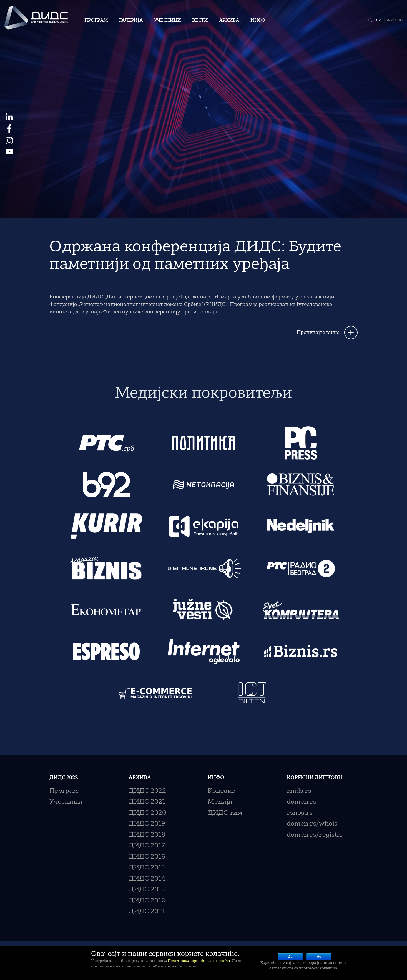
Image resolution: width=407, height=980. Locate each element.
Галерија (131, 21)
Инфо (258, 21)
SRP (389, 21)
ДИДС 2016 (147, 857)
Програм (96, 21)
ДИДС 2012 (147, 901)
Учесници (168, 21)
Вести (200, 21)
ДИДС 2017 (147, 846)
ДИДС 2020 (147, 813)
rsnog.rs (300, 813)
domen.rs (302, 802)
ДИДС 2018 (147, 835)
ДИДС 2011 (146, 912)
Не (319, 957)
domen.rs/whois (312, 824)
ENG (399, 21)
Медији (220, 802)
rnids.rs (299, 791)
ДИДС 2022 (147, 791)
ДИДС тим (225, 813)
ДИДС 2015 (147, 868)
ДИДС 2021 (147, 802)
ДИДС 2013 (147, 890)
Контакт (221, 791)
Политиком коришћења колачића (199, 961)
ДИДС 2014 (147, 879)
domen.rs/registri (314, 835)
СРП (380, 21)
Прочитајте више (318, 333)
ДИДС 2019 (147, 824)
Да (290, 957)
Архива (229, 21)
